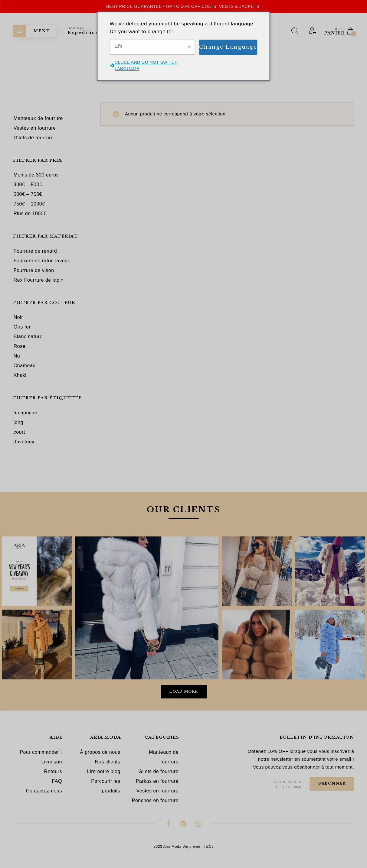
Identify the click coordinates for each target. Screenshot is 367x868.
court (19, 432)
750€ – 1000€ (29, 204)
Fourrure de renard (35, 251)
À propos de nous (100, 752)
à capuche (25, 413)
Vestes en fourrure (157, 791)
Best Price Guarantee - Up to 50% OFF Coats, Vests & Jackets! (183, 6)
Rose (20, 346)
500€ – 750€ (28, 194)
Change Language (228, 47)
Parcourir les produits (106, 786)
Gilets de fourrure (159, 771)
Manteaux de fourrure (164, 757)
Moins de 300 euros (36, 175)
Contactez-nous (44, 791)
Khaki (20, 375)
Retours (53, 771)
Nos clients (108, 762)
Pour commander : (41, 752)
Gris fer (22, 327)
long (18, 422)
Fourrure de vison (34, 270)
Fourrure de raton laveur (42, 261)
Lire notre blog (104, 771)
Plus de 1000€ (30, 214)
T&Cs (208, 847)
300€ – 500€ (28, 185)
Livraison (52, 762)
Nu (17, 356)
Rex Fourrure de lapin (39, 280)
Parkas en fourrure (157, 781)
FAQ (57, 781)
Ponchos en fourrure (155, 800)
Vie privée (191, 847)
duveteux (24, 442)
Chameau (25, 366)
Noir (18, 317)
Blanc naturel (29, 337)
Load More (183, 691)
